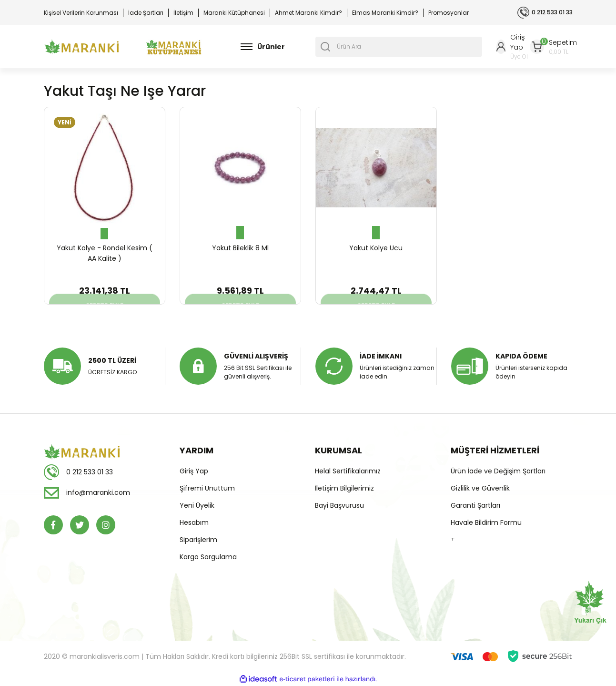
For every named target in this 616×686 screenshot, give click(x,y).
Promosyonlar (449, 13)
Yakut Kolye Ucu (376, 248)
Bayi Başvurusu (339, 505)
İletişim (183, 13)
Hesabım (194, 522)
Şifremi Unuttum (207, 488)
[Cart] (553, 47)
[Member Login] (513, 47)
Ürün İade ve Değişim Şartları (498, 471)
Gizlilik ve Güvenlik (480, 488)
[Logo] (82, 47)
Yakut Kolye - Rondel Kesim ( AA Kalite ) (105, 253)
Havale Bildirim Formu (486, 522)
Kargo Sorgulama (208, 557)
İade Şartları (146, 13)
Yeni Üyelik (197, 505)
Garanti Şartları (475, 505)
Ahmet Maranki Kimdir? (308, 13)
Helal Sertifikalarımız (348, 471)
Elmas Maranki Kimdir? (385, 13)
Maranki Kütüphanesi (234, 13)
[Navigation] (263, 47)
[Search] (399, 47)
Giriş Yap (194, 471)
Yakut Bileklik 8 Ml (240, 248)
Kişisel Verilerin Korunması (81, 13)
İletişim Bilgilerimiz (344, 488)
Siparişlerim (198, 540)
